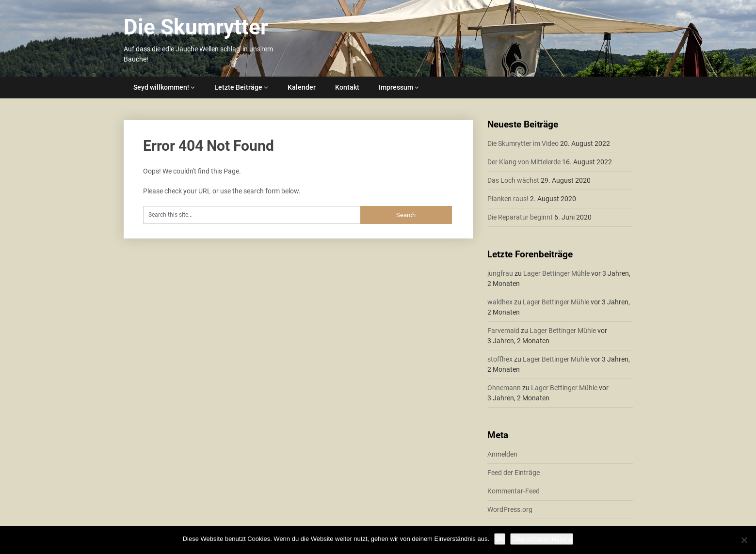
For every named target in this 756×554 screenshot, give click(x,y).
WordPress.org (510, 509)
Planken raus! (508, 199)
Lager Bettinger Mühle (556, 273)
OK (500, 539)
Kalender (302, 87)
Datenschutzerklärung (542, 539)
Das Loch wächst (513, 180)
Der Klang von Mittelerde (524, 162)
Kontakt (347, 87)
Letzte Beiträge (238, 87)
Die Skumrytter (196, 27)
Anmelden (502, 454)
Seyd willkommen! (161, 87)
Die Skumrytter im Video (523, 143)
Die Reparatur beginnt (520, 217)
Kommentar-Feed (514, 491)
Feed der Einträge (514, 473)
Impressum (396, 87)
